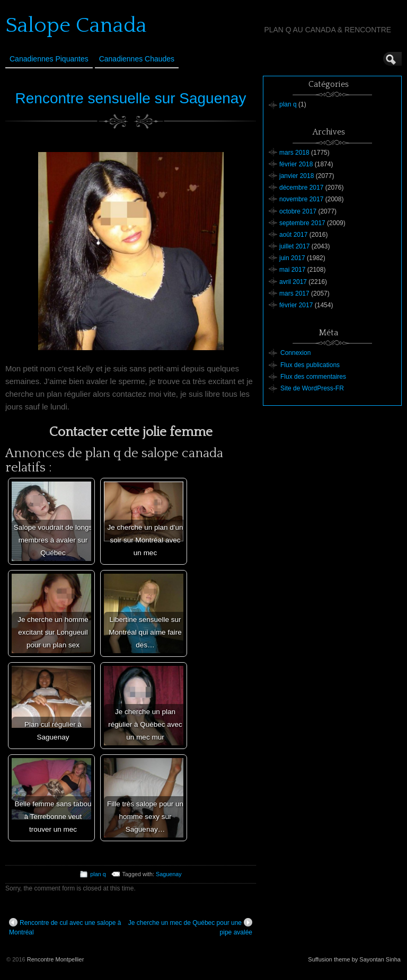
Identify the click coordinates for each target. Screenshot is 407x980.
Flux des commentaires (313, 377)
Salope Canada (76, 25)
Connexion (295, 353)
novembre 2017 (301, 199)
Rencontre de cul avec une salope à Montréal (65, 927)
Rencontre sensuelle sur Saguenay (131, 98)
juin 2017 (292, 258)
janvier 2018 (297, 176)
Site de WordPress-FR (312, 388)
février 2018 (296, 164)
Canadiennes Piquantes (49, 59)
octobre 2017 (298, 211)
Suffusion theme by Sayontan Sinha (354, 959)
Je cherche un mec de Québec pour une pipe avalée (190, 927)
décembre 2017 (301, 188)
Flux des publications (310, 365)
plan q (98, 874)
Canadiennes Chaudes (137, 59)
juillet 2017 (294, 246)
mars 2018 (294, 153)
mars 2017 (294, 293)
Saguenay (169, 874)
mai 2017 (292, 270)
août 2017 (293, 235)
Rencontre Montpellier (56, 959)
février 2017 (296, 305)
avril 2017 (293, 282)
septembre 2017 (302, 223)
